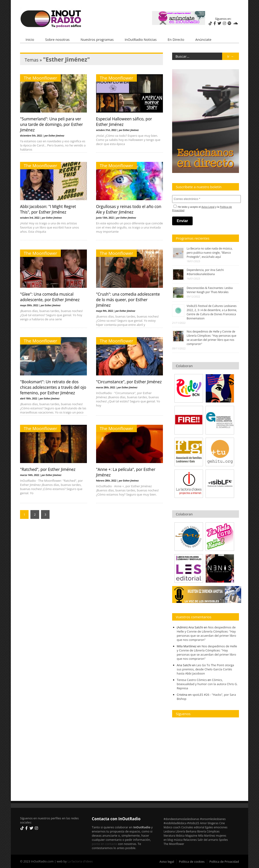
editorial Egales (204, 827)
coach (177, 827)
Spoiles (223, 840)
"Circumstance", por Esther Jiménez (129, 382)
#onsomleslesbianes (213, 819)
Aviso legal (167, 862)
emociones (220, 827)
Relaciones (190, 840)
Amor (203, 823)
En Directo (176, 39)
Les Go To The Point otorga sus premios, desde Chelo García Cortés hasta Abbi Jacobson (205, 669)
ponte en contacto (105, 844)
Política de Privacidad (224, 862)
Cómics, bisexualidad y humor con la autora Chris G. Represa (207, 684)
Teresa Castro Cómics (192, 680)
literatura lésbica (174, 835)
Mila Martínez (207, 835)
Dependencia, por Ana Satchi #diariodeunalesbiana (205, 272)
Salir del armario (208, 840)
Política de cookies (192, 862)
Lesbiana (169, 831)
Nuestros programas (97, 39)
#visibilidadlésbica (175, 823)
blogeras (213, 823)
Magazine (191, 835)
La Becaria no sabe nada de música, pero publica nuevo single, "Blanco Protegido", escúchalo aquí (210, 253)
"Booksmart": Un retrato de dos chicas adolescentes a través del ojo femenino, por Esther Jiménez (53, 387)
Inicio (30, 39)
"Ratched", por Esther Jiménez (48, 469)
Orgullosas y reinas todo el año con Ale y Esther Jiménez (129, 209)
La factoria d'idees (80, 861)
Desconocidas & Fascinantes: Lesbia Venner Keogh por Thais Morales (210, 290)
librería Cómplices (208, 831)
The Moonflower (40, 78)
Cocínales (187, 827)
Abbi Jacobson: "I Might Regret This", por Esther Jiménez (48, 209)
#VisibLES (193, 823)
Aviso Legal (208, 207)
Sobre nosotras (57, 39)
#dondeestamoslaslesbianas (181, 819)
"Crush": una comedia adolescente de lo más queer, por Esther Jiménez (128, 300)
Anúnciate (203, 39)
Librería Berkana (186, 831)
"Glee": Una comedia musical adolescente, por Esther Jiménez (50, 297)
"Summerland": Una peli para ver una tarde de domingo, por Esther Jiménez (52, 124)
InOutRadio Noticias (141, 39)
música (178, 840)
